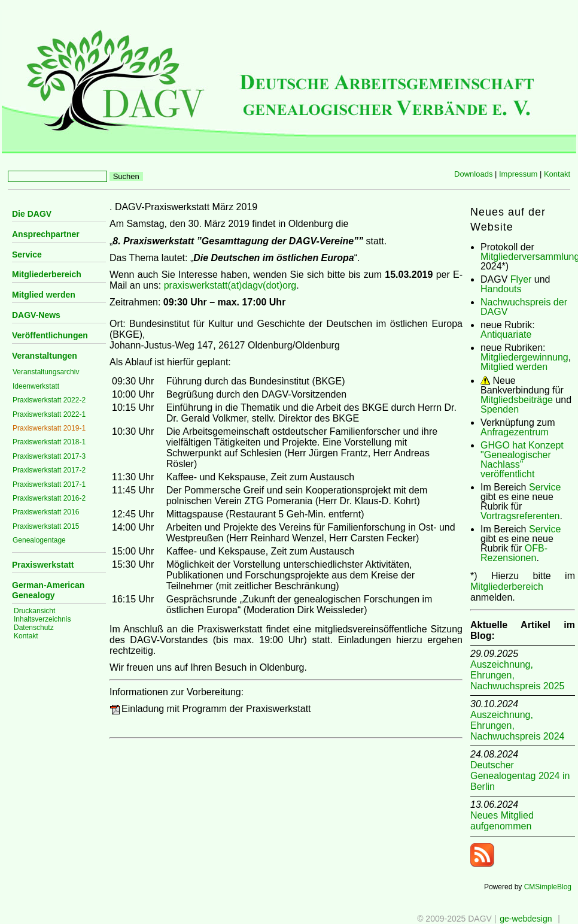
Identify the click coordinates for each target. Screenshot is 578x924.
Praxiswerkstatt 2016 (46, 512)
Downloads (473, 174)
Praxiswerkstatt (43, 565)
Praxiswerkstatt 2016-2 (49, 498)
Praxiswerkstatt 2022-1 (49, 414)
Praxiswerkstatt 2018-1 (49, 442)
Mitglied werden (44, 295)
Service (27, 255)
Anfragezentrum (515, 432)
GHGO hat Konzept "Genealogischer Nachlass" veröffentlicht (522, 460)
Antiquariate (506, 334)
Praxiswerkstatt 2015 (46, 526)
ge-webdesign (526, 919)
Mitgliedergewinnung (524, 357)
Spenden (500, 409)
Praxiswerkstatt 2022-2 (49, 400)
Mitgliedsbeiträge (517, 400)
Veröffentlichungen (50, 335)
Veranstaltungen (45, 356)
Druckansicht (34, 611)
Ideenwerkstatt (36, 386)
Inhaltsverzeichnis (42, 619)
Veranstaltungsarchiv (46, 372)
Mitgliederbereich (47, 274)
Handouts (501, 289)
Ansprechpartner (46, 234)
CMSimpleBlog (548, 887)
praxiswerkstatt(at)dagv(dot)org (230, 285)
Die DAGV (32, 214)
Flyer (521, 279)
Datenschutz (34, 628)
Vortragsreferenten (520, 516)
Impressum (518, 174)
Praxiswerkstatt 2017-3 (49, 456)
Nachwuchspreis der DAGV (524, 307)
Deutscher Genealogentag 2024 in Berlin (520, 776)
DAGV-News (36, 315)
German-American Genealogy (48, 590)
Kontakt (557, 174)
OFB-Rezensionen (514, 553)
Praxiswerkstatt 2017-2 (49, 470)
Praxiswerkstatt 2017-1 (49, 484)
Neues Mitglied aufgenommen (502, 821)
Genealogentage (39, 540)
